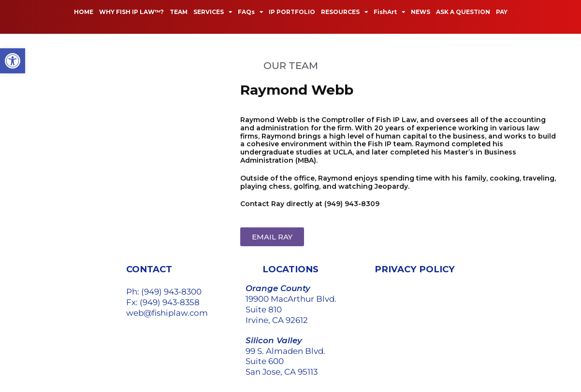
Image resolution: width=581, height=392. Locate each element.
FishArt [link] (389, 12)
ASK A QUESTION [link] (463, 12)
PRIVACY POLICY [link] (415, 269)
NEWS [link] (421, 12)
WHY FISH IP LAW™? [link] (131, 12)
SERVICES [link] (213, 12)
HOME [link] (84, 12)
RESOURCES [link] (344, 12)
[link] (13, 61)
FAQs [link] (250, 12)
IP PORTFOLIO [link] (292, 12)
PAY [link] (502, 12)
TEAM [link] (179, 12)
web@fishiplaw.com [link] (167, 313)
